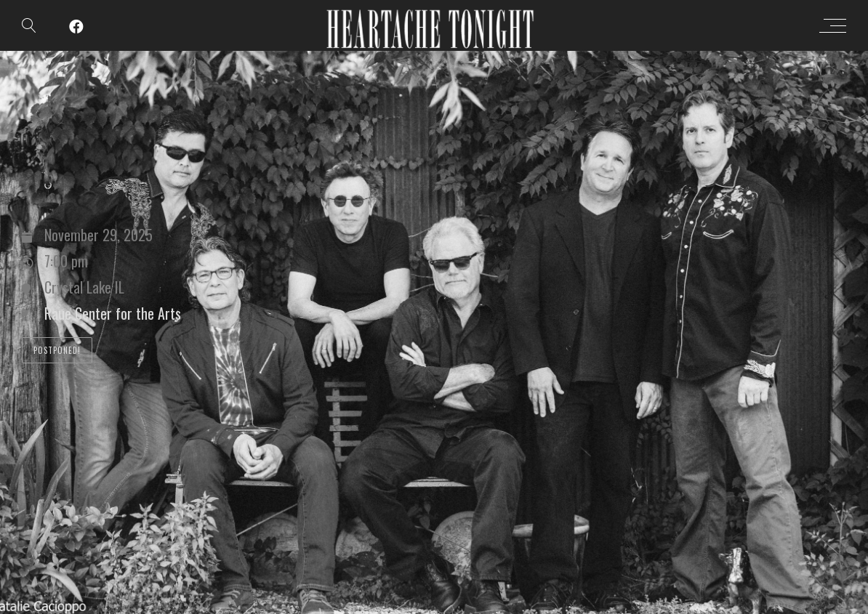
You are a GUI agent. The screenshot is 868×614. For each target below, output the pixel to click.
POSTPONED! (57, 350)
